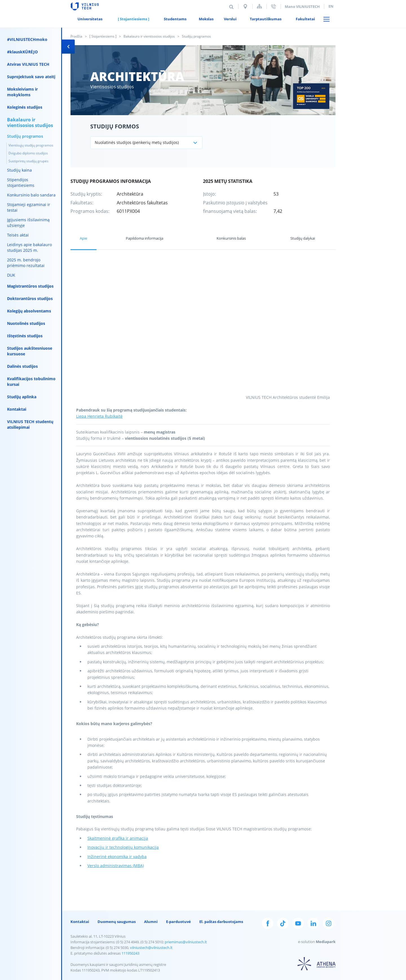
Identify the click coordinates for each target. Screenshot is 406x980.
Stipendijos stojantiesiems (21, 182)
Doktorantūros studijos (30, 298)
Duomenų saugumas (117, 922)
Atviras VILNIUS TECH (28, 64)
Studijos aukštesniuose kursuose (30, 351)
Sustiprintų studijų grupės (28, 161)
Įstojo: (209, 194)
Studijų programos (25, 136)
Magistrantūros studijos (30, 286)
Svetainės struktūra (259, 6)
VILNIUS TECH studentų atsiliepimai (30, 424)
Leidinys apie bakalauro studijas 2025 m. (29, 247)
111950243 (130, 953)
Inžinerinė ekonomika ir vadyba (117, 857)
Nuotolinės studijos (26, 323)
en (331, 6)
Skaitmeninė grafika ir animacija (118, 838)
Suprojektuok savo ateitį (31, 77)
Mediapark (326, 942)
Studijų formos (115, 126)
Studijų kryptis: (86, 194)
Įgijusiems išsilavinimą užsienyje (28, 223)
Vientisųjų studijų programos (31, 145)
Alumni (151, 922)
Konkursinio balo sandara (31, 195)
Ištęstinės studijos (25, 336)
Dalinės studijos (22, 366)
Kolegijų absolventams (29, 311)
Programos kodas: (90, 211)
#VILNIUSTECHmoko (27, 39)
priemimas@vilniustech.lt (186, 942)
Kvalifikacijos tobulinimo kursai (31, 381)
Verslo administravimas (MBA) (116, 866)
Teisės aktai (18, 235)
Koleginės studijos (25, 107)
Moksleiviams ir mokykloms (22, 92)
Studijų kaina (19, 170)
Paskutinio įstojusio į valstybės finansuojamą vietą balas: (235, 207)
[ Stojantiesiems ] (103, 36)
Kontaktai (17, 409)
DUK (11, 275)
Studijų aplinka (22, 397)
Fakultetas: (82, 203)
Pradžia (76, 36)
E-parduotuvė (178, 922)
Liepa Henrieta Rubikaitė (99, 416)
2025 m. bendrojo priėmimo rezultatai (26, 263)
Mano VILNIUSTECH (302, 6)
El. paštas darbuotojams (221, 922)
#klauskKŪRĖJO (22, 52)
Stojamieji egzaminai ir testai (29, 207)
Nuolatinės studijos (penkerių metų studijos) (137, 142)
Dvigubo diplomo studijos (28, 153)
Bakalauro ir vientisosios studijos (149, 36)
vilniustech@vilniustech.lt (151, 948)
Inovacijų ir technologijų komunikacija (123, 847)
